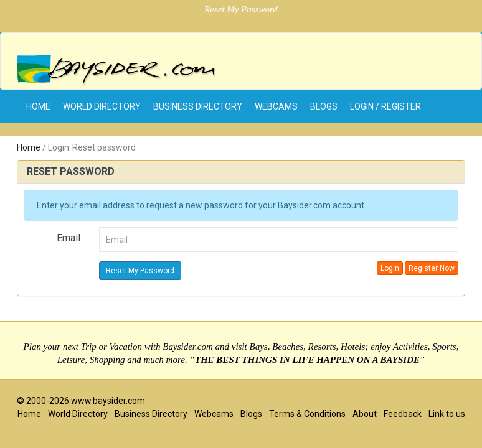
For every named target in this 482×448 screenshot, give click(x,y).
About (365, 414)
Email (69, 238)
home (38, 106)
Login (390, 268)
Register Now (432, 268)
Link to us (447, 414)
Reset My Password (140, 271)
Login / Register (385, 106)
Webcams (276, 106)
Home (29, 147)
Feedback (403, 414)
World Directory (102, 106)
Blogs (324, 106)
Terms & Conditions (307, 414)
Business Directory (198, 106)
